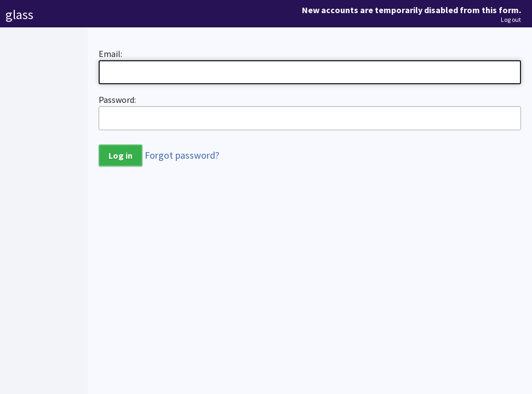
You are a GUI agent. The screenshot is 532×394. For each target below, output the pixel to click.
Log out (511, 20)
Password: (117, 100)
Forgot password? (182, 155)
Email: (110, 54)
